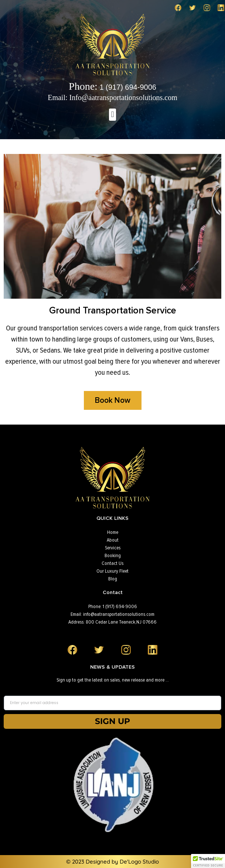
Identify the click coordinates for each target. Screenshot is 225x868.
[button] (112, 115)
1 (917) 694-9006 (112, 87)
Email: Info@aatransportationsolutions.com (112, 97)
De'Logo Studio (139, 862)
